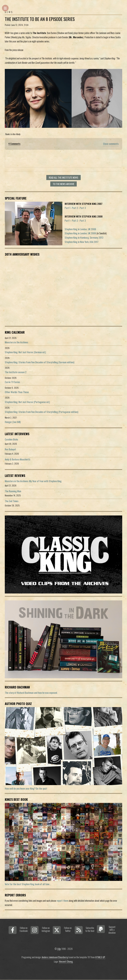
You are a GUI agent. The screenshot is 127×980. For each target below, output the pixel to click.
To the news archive (63, 184)
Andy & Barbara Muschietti (17, 459)
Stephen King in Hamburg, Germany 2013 (84, 238)
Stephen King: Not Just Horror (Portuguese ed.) (27, 402)
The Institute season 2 (16, 372)
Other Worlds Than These (17, 392)
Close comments (111, 144)
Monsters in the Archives (16, 342)
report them (62, 901)
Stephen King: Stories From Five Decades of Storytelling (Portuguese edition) (42, 412)
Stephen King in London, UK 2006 (80, 229)
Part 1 (67, 208)
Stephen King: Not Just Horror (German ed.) (25, 352)
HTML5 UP (100, 957)
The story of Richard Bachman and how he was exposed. (31, 693)
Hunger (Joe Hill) (13, 422)
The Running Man (13, 491)
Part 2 (75, 208)
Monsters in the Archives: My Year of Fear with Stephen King (33, 481)
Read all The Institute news (63, 178)
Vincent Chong (66, 961)
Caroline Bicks (11, 439)
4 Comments (14, 144)
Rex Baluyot (10, 449)
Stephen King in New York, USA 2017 (82, 242)
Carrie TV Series (12, 382)
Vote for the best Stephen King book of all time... (28, 884)
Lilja (59, 949)
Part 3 (83, 208)
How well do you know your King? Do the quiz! (26, 788)
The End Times (12, 501)
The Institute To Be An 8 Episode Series (40, 19)
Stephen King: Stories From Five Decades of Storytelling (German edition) (40, 362)
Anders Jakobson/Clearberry (55, 957)
